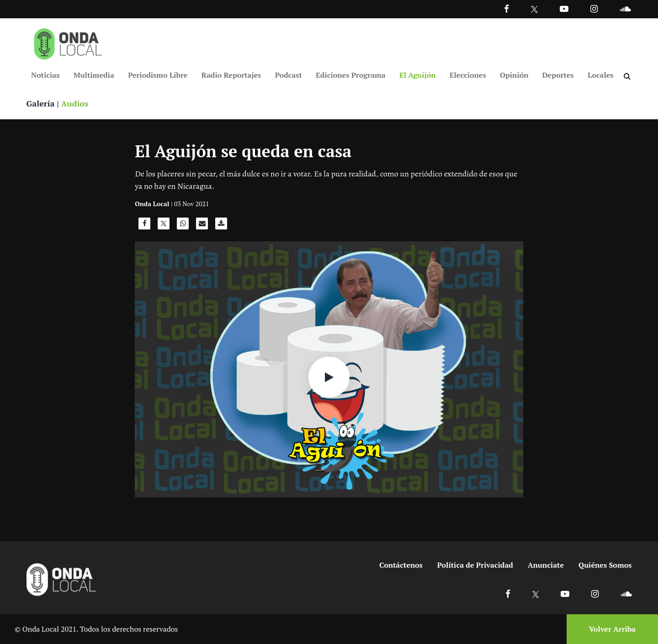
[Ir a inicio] (68, 42)
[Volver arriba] (610, 629)
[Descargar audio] (221, 226)
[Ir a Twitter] (534, 9)
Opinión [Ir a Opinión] (514, 75)
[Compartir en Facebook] (144, 226)
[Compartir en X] (164, 226)
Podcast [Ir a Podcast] (289, 75)
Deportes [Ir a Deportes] (558, 75)
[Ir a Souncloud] (625, 8)
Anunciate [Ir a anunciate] (546, 565)
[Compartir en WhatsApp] (183, 226)
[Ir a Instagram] (594, 8)
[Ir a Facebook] (508, 593)
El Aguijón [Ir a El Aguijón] (417, 75)
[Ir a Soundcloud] (626, 593)
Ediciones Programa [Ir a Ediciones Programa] (351, 75)
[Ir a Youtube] (564, 8)
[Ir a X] (536, 593)
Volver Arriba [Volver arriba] (612, 629)
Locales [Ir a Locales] (601, 75)
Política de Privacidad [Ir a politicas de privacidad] (475, 565)
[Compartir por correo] (202, 226)
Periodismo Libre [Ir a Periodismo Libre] (158, 75)
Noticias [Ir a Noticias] (45, 75)
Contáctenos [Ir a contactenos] (401, 565)
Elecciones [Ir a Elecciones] (468, 75)
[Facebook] (507, 8)
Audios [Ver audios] (75, 103)
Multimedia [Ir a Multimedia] (94, 75)
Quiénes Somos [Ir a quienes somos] (605, 565)
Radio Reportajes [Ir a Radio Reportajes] (231, 75)
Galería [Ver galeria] (41, 103)
